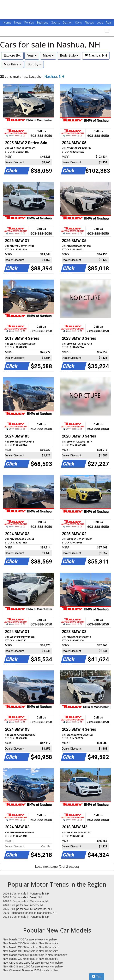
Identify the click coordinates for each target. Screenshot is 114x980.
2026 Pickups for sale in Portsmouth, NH (27, 909)
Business (43, 23)
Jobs (100, 23)
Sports (56, 23)
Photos (90, 23)
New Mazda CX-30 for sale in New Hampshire (31, 951)
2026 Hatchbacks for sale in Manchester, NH (30, 913)
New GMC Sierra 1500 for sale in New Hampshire (33, 963)
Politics (29, 23)
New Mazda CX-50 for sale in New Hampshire (31, 943)
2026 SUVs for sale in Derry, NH (22, 897)
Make (48, 55)
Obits (79, 23)
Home (7, 23)
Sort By (34, 64)
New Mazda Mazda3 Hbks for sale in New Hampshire (35, 955)
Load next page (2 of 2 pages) (57, 867)
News (18, 23)
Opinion (68, 23)
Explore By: (12, 55)
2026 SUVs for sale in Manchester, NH (26, 901)
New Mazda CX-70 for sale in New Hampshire (31, 959)
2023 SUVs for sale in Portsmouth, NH (26, 917)
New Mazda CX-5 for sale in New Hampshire (30, 939)
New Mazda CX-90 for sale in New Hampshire (31, 947)
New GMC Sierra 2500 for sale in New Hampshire (33, 966)
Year (32, 55)
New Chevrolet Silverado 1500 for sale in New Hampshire (31, 971)
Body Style (69, 55)
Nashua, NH (96, 55)
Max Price (12, 64)
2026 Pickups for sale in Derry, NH (24, 905)
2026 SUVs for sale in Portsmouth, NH (26, 894)
